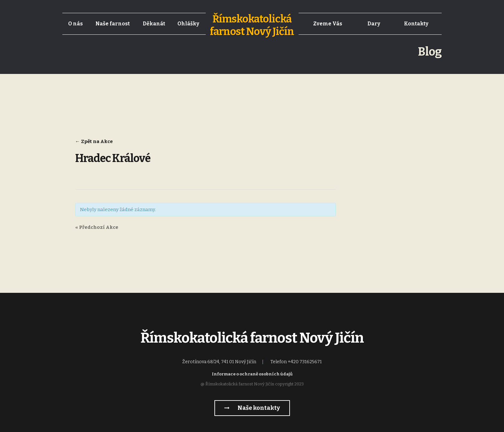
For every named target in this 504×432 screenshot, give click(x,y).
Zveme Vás (328, 24)
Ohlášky (188, 24)
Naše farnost (113, 24)
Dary (374, 24)
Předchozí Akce (97, 227)
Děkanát (154, 24)
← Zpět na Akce (94, 141)
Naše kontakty (252, 408)
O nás (76, 24)
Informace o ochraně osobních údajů (252, 374)
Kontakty (416, 24)
